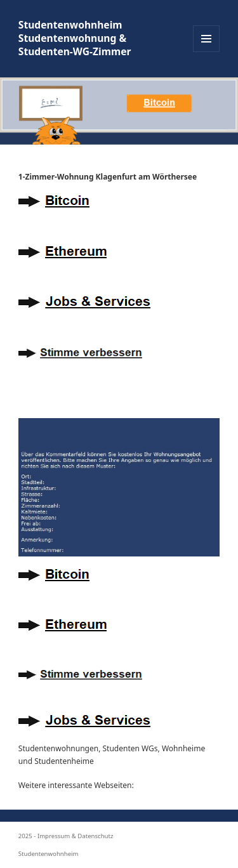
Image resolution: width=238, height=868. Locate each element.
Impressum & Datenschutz (76, 836)
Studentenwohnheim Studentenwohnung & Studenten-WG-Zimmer (75, 38)
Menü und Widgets (207, 52)
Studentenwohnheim (49, 854)
